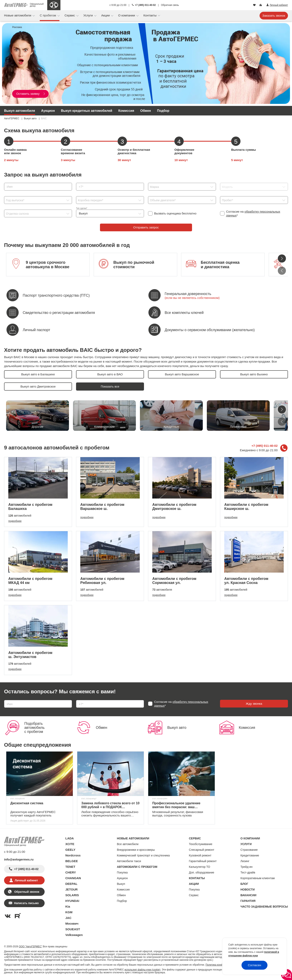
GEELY (70, 850)
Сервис (70, 15)
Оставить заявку (31, 94)
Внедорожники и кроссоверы (136, 850)
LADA (70, 838)
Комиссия (126, 111)
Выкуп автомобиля (20, 111)
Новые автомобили (18, 15)
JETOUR (71, 889)
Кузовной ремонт (200, 855)
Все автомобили (128, 844)
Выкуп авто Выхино (254, 374)
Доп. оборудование (202, 872)
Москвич (72, 923)
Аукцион (48, 111)
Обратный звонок (26, 892)
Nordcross (73, 855)
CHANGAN (73, 878)
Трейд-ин (247, 867)
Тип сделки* (82, 208)
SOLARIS (72, 895)
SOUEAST (73, 929)
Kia (68, 906)
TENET (70, 867)
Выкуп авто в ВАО (110, 374)
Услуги (88, 15)
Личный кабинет (26, 880)
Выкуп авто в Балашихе (38, 374)
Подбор (163, 111)
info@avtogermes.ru (19, 859)
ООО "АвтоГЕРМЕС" (31, 947)
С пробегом (48, 15)
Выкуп (121, 884)
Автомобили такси (129, 861)
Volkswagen (74, 935)
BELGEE (72, 861)
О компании (127, 15)
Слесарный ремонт (202, 850)
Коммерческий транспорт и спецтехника (143, 855)
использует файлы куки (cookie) (142, 970)
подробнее (15, 521)
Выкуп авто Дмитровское (38, 386)
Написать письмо (26, 903)
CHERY (71, 872)
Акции (106, 15)
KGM (69, 912)
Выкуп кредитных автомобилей (86, 111)
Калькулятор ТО (200, 867)
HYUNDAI (72, 901)
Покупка (122, 872)
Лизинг (245, 861)
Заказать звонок (274, 16)
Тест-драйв (248, 872)
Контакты (150, 15)
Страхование (249, 850)
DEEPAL (71, 884)
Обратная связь (170, 5)
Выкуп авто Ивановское (182, 386)
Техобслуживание (201, 844)
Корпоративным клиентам (258, 878)
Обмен (146, 111)
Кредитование (250, 855)
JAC (68, 918)
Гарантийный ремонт (203, 861)
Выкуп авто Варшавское (182, 374)
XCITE (70, 844)
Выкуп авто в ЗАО (110, 386)
